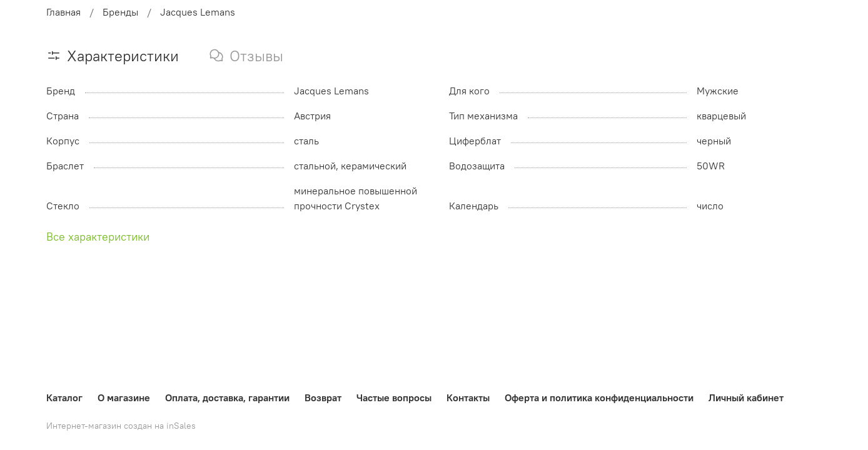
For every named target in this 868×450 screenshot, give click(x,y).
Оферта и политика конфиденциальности (599, 397)
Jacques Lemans (198, 12)
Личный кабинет (746, 397)
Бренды (120, 12)
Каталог (64, 397)
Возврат (323, 397)
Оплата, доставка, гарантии (227, 397)
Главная (63, 12)
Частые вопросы (394, 397)
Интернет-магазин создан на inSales (121, 426)
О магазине (124, 397)
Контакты (468, 397)
